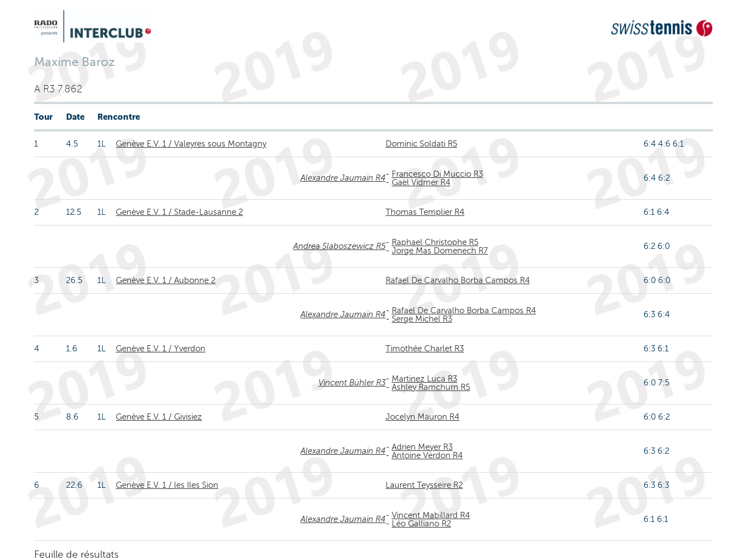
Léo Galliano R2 (421, 524)
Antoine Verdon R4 (427, 455)
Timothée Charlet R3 (425, 349)
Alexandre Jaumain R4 (343, 178)
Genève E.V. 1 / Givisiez (159, 417)
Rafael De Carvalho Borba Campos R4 (458, 280)
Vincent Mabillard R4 (431, 515)
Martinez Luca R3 (424, 379)
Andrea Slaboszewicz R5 (339, 246)
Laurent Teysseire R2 (424, 485)
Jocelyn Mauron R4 (422, 417)
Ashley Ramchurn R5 (431, 387)
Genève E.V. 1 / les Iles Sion (167, 485)
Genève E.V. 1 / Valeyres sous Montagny (191, 144)
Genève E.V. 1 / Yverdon (161, 349)
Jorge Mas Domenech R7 (440, 251)
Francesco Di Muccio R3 (437, 174)
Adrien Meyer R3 (422, 447)
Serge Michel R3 (422, 319)
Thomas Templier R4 (425, 212)
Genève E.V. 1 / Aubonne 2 (166, 280)
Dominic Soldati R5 (421, 144)
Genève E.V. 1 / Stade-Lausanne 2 (179, 212)
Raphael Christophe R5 (435, 242)
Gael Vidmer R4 (421, 182)
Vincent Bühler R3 (352, 383)
